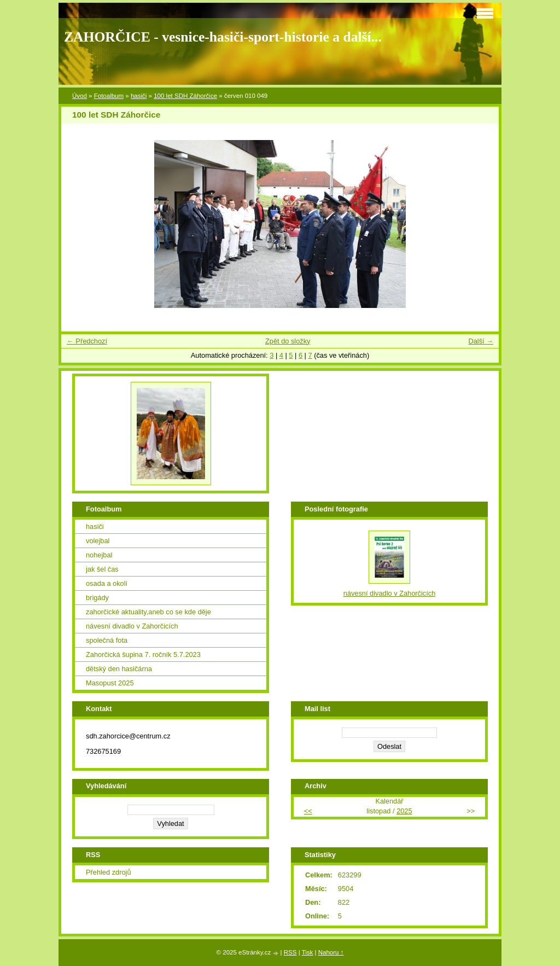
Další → (481, 341)
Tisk (308, 952)
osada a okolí (107, 583)
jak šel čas (102, 569)
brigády (97, 598)
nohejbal (99, 555)
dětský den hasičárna (119, 669)
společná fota (107, 640)
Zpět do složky (288, 341)
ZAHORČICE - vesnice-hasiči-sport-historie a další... (223, 37)
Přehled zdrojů (109, 872)
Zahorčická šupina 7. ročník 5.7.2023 (143, 654)
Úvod (80, 96)
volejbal (98, 541)
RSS (290, 952)
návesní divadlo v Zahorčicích (132, 626)
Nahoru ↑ (331, 952)
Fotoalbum (109, 96)
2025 (404, 811)
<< (308, 811)
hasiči (139, 96)
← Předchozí (87, 341)
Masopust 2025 (110, 683)
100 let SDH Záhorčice (185, 96)
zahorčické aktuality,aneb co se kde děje (148, 612)
